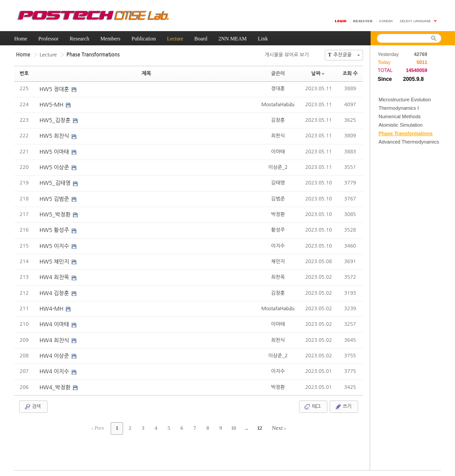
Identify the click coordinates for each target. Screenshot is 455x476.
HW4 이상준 (55, 353)
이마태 (278, 150)
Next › (274, 425)
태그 (312, 404)
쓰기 (343, 404)
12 (255, 425)
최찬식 (278, 135)
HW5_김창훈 (56, 120)
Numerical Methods (400, 116)
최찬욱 (278, 275)
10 (231, 425)
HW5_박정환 (56, 213)
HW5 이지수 (55, 244)
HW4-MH (52, 307)
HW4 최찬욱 (55, 276)
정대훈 (278, 88)
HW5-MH (52, 104)
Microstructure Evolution (405, 100)
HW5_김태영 (56, 182)
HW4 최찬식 (55, 338)
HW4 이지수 (55, 369)
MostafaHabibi (278, 104)
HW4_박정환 (56, 384)
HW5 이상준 (55, 167)
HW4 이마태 (55, 322)
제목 (146, 73)
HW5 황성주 (55, 229)
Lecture (47, 54)
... (243, 425)
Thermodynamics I (399, 108)
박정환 (278, 213)
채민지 (278, 259)
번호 (24, 73)
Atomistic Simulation (401, 125)
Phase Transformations (406, 133)
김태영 (278, 182)
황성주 (278, 228)
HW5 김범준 (55, 198)
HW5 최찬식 (55, 136)
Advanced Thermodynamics (409, 142)
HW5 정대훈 (55, 89)
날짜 (318, 73)
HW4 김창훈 (55, 291)
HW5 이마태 (55, 151)
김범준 (278, 197)
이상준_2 (278, 166)
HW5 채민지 (55, 260)
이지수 (278, 244)
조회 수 (350, 73)
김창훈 (278, 119)
